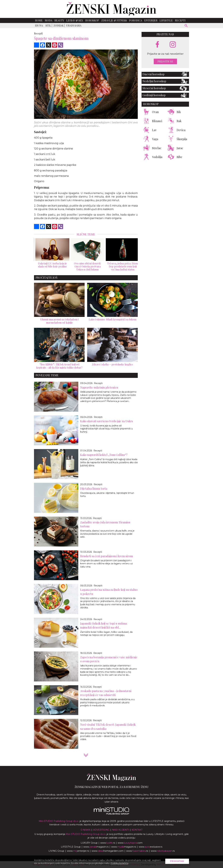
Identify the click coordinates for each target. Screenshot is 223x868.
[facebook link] (157, 45)
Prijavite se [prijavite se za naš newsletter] (165, 61)
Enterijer (151, 20)
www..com (130, 843)
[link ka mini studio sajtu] (111, 814)
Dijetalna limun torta (94, 489)
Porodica (136, 20)
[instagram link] (173, 45)
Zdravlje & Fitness (114, 20)
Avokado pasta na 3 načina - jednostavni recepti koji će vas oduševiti (106, 693)
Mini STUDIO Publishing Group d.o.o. (59, 821)
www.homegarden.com (108, 851)
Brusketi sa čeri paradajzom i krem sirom (107, 556)
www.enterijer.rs (78, 851)
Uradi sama (74, 25)
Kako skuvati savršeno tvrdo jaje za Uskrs (107, 421)
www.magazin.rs (96, 847)
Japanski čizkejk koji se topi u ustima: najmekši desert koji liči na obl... (104, 625)
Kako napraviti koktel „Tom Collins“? (104, 455)
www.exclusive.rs (150, 847)
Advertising (101, 830)
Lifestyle (166, 20)
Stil (48, 25)
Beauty (59, 20)
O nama (86, 830)
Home (39, 20)
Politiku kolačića (119, 863)
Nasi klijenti (121, 830)
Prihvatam (177, 861)
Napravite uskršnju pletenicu (99, 387)
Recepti (180, 20)
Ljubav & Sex (75, 20)
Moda (48, 20)
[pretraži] (186, 26)
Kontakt (137, 830)
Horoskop (92, 20)
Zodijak (59, 25)
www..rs (108, 843)
